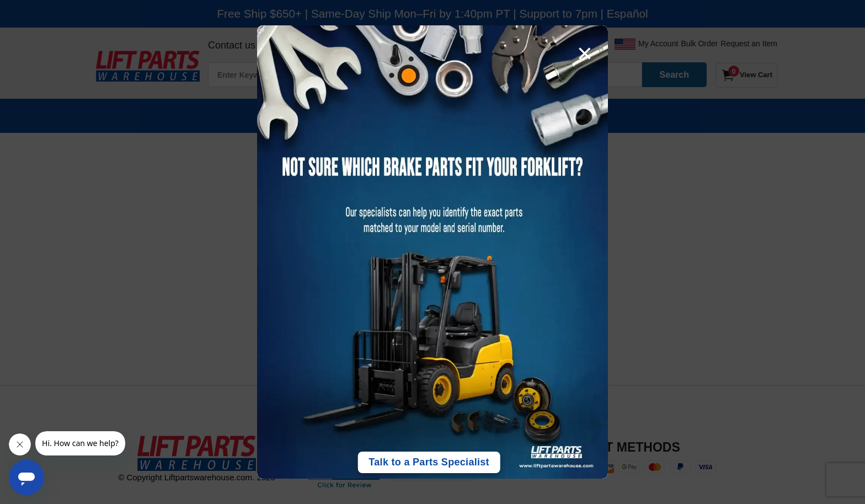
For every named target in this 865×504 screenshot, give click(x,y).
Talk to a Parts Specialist (429, 462)
